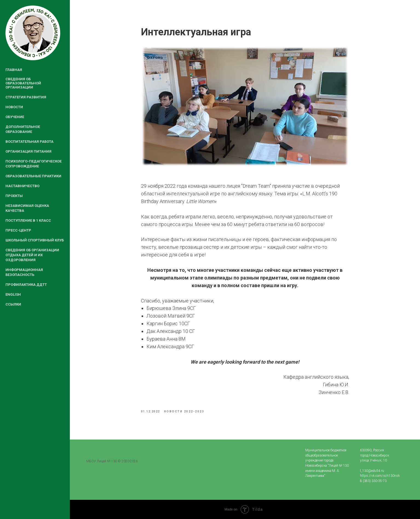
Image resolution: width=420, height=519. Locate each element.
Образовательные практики (33, 176)
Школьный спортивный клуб (35, 240)
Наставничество (22, 186)
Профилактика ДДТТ (26, 285)
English (13, 294)
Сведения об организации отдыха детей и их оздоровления (32, 255)
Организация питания (28, 151)
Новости (14, 107)
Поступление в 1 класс (28, 220)
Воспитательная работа (29, 142)
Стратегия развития (26, 97)
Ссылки (13, 304)
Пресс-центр (18, 230)
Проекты (14, 196)
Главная (14, 70)
